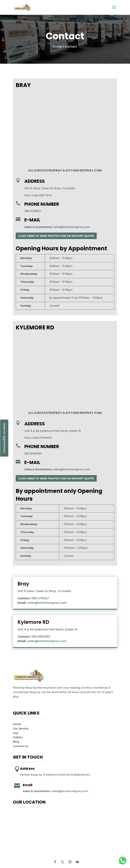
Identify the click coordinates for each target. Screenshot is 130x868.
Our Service (21, 715)
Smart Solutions (65, 860)
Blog (16, 728)
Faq (15, 719)
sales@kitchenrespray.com (71, 227)
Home (57, 47)
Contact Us (21, 732)
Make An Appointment (4, 438)
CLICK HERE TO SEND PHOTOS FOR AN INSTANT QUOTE (56, 236)
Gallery (18, 724)
